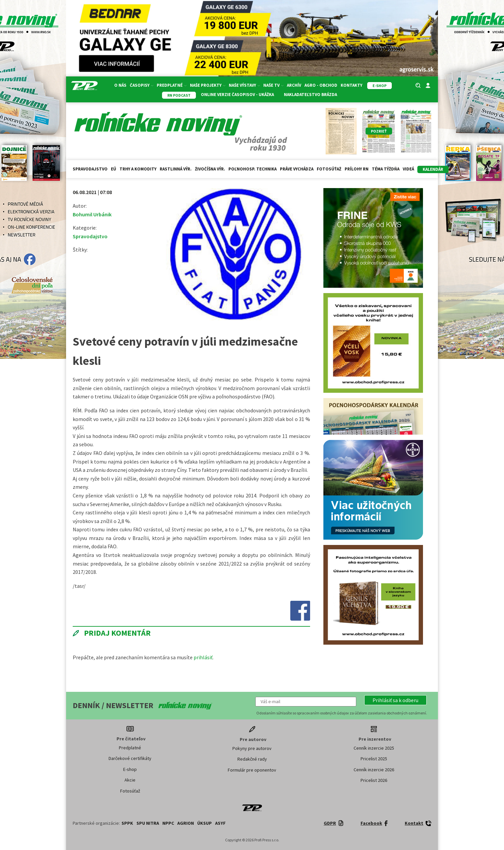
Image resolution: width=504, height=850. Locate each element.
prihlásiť (203, 657)
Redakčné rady (252, 759)
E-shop (130, 769)
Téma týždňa (386, 169)
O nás (120, 85)
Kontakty (351, 85)
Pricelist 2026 (374, 780)
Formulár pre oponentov (252, 770)
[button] (395, 700)
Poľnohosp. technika (252, 169)
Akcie (130, 780)
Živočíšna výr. (210, 169)
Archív (294, 85)
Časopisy (142, 85)
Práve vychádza (297, 169)
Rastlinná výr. (176, 169)
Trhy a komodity (138, 169)
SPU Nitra (148, 823)
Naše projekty (208, 85)
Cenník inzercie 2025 (374, 748)
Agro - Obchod (321, 85)
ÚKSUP (205, 823)
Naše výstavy (244, 85)
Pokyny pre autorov (252, 748)
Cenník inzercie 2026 (374, 770)
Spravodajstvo (90, 169)
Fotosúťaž (329, 169)
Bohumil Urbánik (92, 214)
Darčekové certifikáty (130, 758)
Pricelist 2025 (374, 759)
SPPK (127, 823)
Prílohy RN (357, 169)
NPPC (168, 823)
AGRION (186, 823)
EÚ (114, 169)
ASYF (220, 823)
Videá (408, 169)
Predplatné (172, 85)
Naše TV (273, 85)
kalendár (433, 169)
